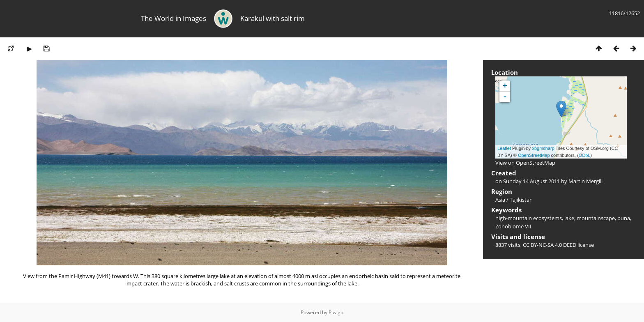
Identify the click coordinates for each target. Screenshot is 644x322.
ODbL (585, 155)
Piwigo (336, 312)
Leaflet (504, 148)
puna (624, 218)
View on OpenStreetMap (525, 163)
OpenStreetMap (534, 155)
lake (569, 218)
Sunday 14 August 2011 (531, 181)
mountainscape (596, 218)
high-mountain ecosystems (529, 218)
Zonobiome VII (513, 226)
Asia (500, 200)
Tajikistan (521, 200)
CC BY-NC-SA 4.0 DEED (550, 245)
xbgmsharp (543, 148)
